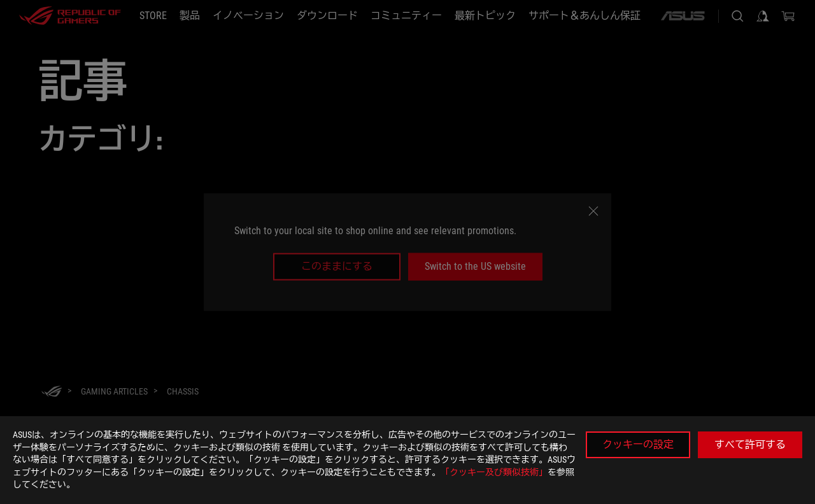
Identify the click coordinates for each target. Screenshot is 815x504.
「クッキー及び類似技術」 (494, 472)
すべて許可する (750, 444)
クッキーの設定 (638, 444)
